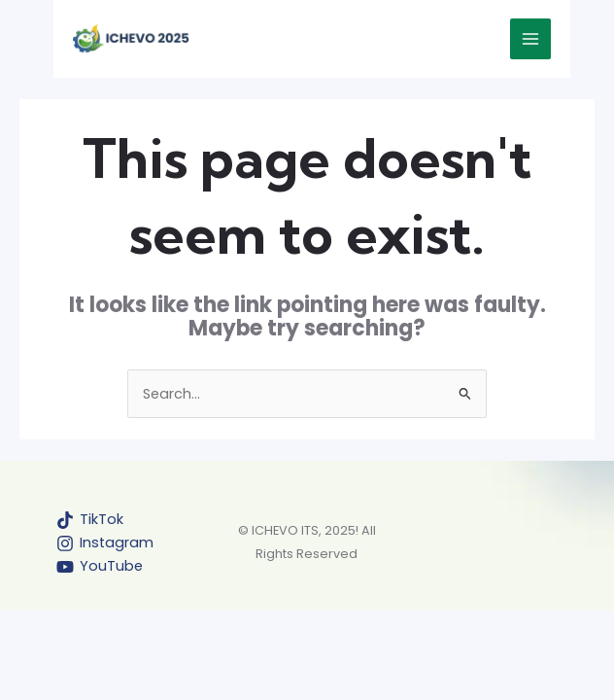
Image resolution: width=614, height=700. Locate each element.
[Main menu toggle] (530, 39)
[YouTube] (100, 567)
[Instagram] (105, 543)
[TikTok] (90, 520)
